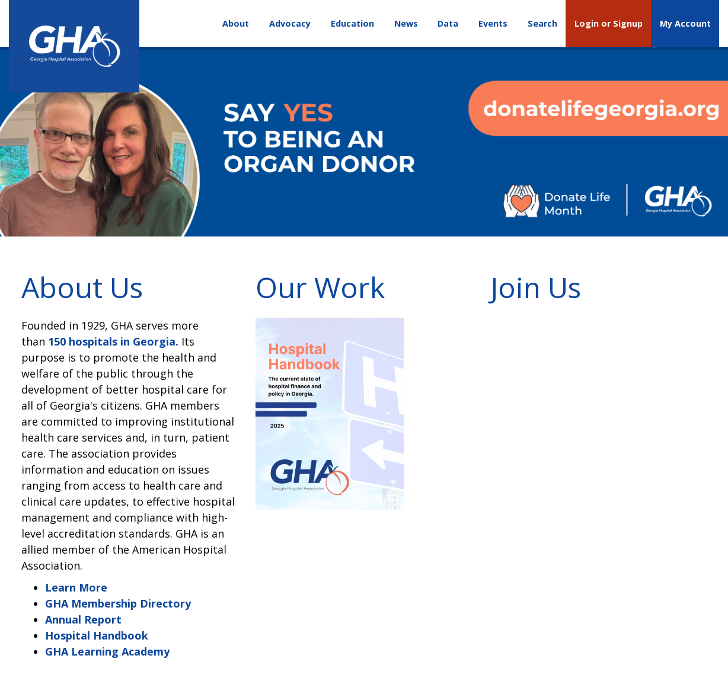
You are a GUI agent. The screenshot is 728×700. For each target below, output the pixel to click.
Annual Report (83, 619)
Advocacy (290, 23)
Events (493, 23)
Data (448, 23)
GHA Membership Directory (118, 603)
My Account (685, 23)
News (406, 23)
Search (542, 23)
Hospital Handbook (97, 635)
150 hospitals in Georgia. (113, 341)
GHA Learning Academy (107, 651)
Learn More (76, 587)
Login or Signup (609, 23)
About (236, 23)
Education (352, 23)
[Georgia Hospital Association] (74, 46)
